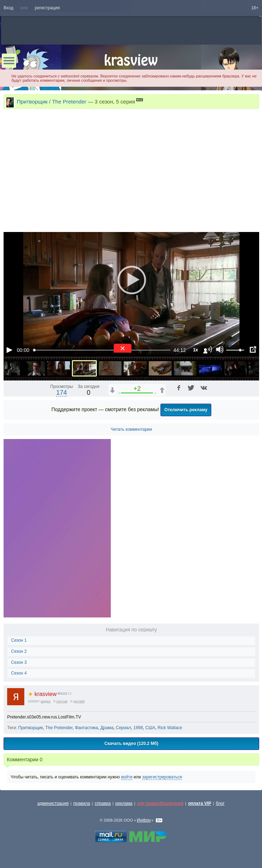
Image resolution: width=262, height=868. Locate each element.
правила (82, 803)
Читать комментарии (132, 429)
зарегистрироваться (162, 777)
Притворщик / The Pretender (52, 102)
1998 (138, 728)
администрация (53, 803)
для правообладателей (160, 803)
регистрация (47, 8)
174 (61, 393)
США (150, 728)
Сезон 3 (19, 662)
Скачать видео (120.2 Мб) (131, 743)
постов (62, 701)
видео (46, 701)
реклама (124, 803)
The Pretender (59, 728)
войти (127, 777)
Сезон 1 (19, 640)
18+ (255, 8)
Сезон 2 (19, 651)
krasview (42, 694)
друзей (79, 701)
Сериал (123, 728)
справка (103, 803)
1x (195, 350)
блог (220, 803)
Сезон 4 (19, 673)
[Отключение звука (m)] (220, 350)
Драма (107, 728)
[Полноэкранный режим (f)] (253, 350)
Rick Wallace (170, 728)
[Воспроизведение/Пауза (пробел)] (9, 350)
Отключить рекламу (186, 410)
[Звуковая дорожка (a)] (208, 350)
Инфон (144, 820)
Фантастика (86, 728)
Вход (8, 8)
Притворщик (31, 728)
